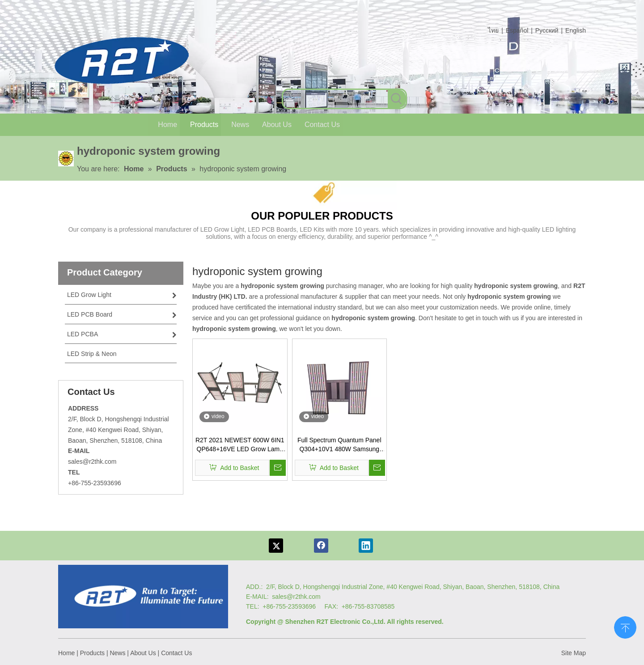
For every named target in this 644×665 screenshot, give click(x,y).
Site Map (574, 653)
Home (66, 653)
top (625, 627)
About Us (143, 653)
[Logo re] (143, 597)
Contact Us (176, 653)
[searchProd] (335, 99)
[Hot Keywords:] (397, 99)
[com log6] (125, 61)
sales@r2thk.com (92, 462)
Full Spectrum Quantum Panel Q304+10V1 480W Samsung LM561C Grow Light (339, 445)
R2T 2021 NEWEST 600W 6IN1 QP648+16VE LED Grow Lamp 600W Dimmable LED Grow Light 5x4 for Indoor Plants (240, 445)
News (117, 653)
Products (92, 653)
